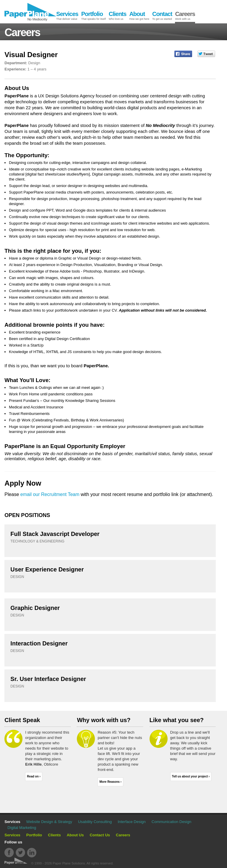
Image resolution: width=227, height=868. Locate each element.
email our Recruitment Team (50, 494)
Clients (54, 835)
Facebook (9, 853)
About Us (75, 835)
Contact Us (100, 835)
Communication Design (171, 822)
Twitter (21, 853)
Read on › (34, 776)
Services (12, 835)
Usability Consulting (95, 822)
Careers (123, 835)
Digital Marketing (22, 828)
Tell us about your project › (191, 776)
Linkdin (31, 853)
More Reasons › (110, 782)
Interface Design (132, 822)
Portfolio (34, 835)
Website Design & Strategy (49, 822)
